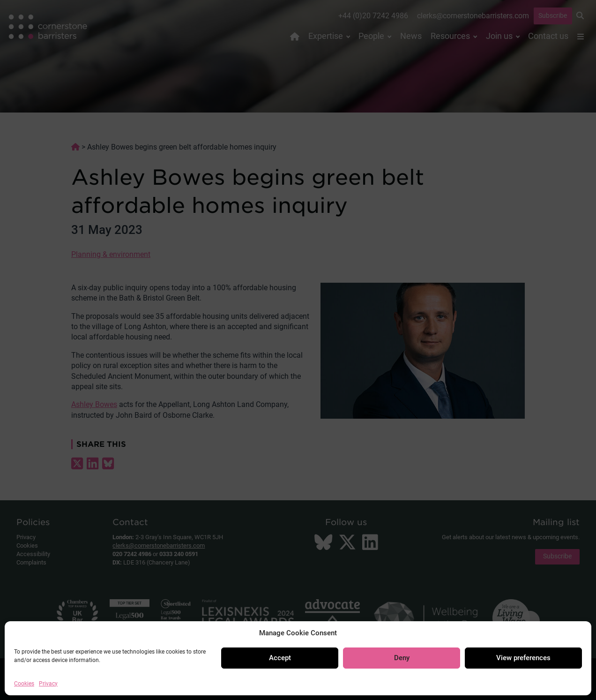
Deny (402, 658)
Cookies (24, 684)
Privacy (48, 684)
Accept (280, 658)
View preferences (523, 658)
